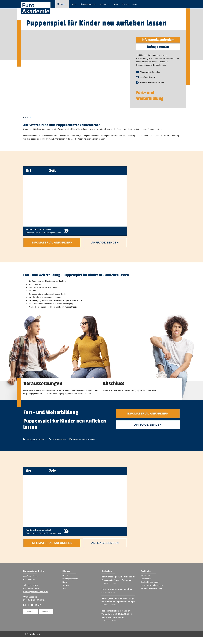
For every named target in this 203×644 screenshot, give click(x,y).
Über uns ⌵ (104, 4)
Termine (125, 4)
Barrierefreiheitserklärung (151, 595)
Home (74, 4)
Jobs (135, 4)
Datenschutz (146, 586)
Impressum (145, 582)
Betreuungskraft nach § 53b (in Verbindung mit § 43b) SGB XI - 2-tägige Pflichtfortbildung (117, 621)
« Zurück (27, 124)
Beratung (46, 618)
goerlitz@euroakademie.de (36, 599)
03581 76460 (33, 592)
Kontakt (31, 618)
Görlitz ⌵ (62, 4)
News (115, 4)
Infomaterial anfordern (158, 40)
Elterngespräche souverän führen (117, 596)
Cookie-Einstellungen (150, 589)
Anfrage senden (158, 47)
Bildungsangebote (88, 4)
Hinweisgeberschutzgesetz (152, 592)
